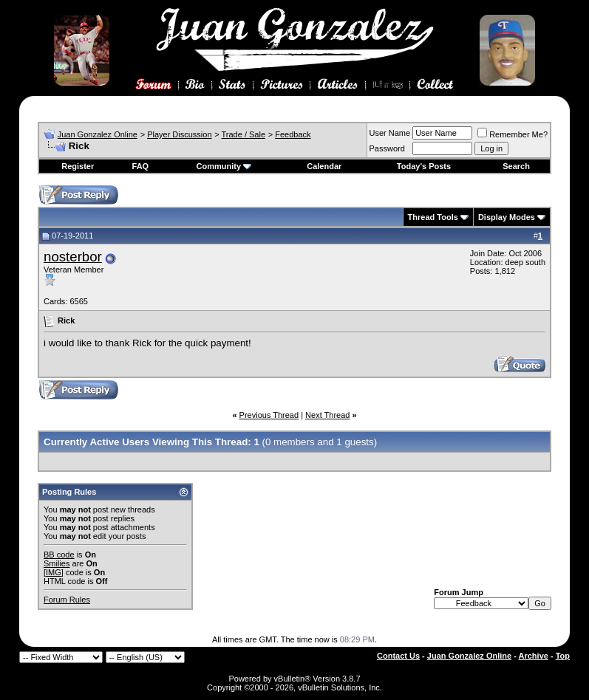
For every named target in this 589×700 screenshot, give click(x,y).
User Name (390, 133)
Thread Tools (433, 217)
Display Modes (507, 217)
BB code (59, 555)
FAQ (141, 166)
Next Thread (327, 415)
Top (563, 656)
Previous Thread (269, 415)
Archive (534, 656)
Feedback (293, 134)
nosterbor (73, 257)
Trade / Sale (244, 134)
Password (387, 148)
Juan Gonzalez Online (98, 134)
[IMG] (54, 572)
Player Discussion (179, 134)
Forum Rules (67, 600)
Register (78, 166)
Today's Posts (424, 166)
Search (516, 166)
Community (224, 166)
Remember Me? (513, 134)
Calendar (324, 166)
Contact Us (398, 656)
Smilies (57, 563)
